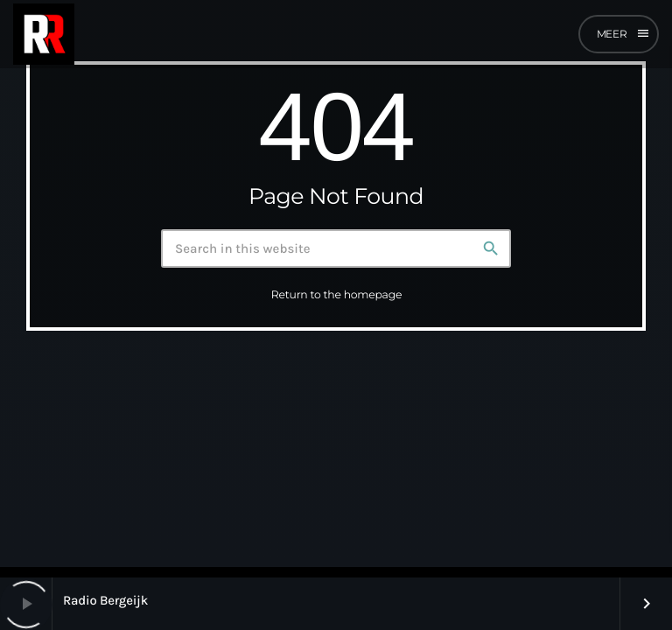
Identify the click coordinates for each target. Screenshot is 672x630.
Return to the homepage (336, 296)
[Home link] (44, 34)
